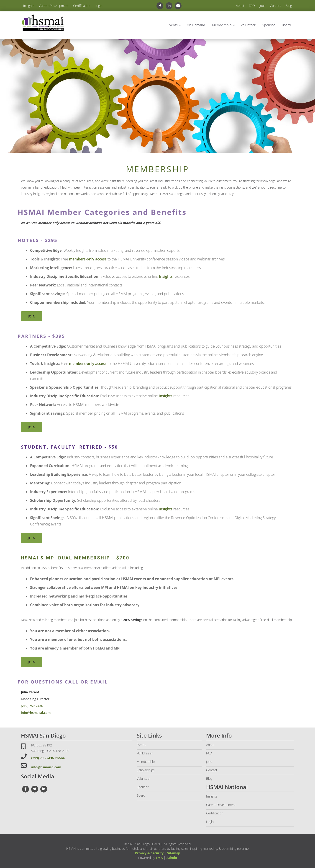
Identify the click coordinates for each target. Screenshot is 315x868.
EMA (159, 858)
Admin (172, 858)
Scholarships (146, 770)
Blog (289, 6)
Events (173, 25)
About (240, 6)
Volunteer (248, 25)
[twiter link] (35, 789)
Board (286, 25)
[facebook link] (160, 6)
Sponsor (269, 25)
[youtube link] (178, 6)
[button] (174, 25)
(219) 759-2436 (32, 706)
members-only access (88, 259)
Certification (82, 6)
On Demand (196, 25)
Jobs (262, 6)
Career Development (54, 6)
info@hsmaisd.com (36, 713)
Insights (29, 6)
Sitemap (174, 853)
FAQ (252, 6)
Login (99, 6)
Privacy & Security (149, 853)
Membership (222, 25)
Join (32, 316)
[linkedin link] (169, 6)
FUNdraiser (145, 753)
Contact (275, 6)
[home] (43, 23)
